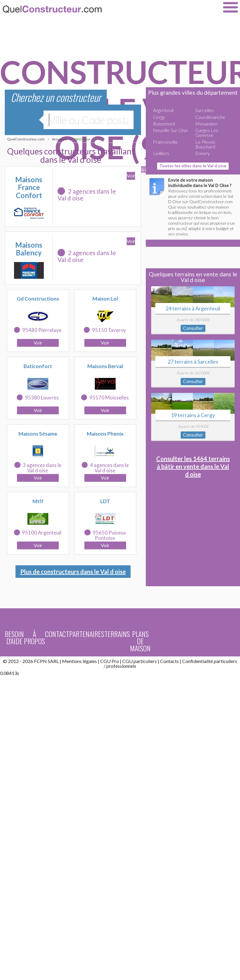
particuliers (225, 661)
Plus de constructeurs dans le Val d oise (73, 572)
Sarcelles (205, 110)
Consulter (193, 328)
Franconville (165, 142)
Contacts (169, 661)
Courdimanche (210, 117)
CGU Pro (110, 661)
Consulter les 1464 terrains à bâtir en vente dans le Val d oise (193, 466)
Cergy (159, 117)
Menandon (206, 124)
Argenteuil (163, 110)
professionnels (121, 666)
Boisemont (164, 124)
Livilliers (161, 153)
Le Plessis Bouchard (205, 144)
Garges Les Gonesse (207, 133)
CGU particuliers (140, 661)
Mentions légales (79, 661)
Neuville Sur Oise (170, 130)
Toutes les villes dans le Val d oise (193, 166)
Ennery (203, 153)
